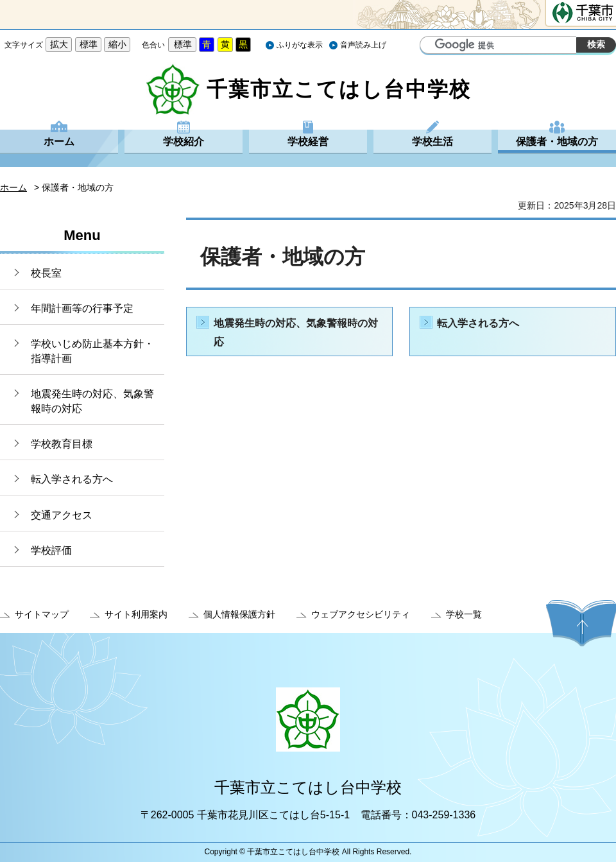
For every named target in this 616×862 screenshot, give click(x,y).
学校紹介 (184, 142)
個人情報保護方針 (239, 614)
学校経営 (308, 142)
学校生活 (432, 142)
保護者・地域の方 (557, 142)
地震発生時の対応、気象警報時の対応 (92, 401)
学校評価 (51, 550)
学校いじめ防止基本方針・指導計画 (92, 351)
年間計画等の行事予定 (82, 308)
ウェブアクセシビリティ (361, 614)
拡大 (59, 44)
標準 (89, 44)
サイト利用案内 (136, 614)
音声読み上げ (363, 45)
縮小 (117, 44)
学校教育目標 (62, 444)
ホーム (59, 142)
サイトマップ (42, 614)
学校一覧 (464, 614)
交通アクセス (62, 515)
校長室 (46, 273)
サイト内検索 (431, 46)
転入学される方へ (72, 479)
